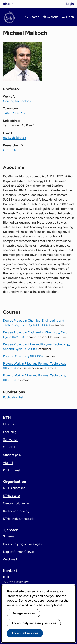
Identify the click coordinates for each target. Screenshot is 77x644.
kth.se (7, 4)
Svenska (53, 17)
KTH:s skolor (12, 496)
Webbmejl (10, 559)
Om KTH (9, 447)
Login (70, 4)
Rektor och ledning (16, 511)
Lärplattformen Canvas (19, 552)
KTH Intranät (12, 470)
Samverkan (11, 440)
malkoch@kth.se (15, 138)
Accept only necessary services (34, 623)
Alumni (8, 463)
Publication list (13, 397)
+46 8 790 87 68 (15, 113)
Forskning (10, 432)
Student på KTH (14, 455)
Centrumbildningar (16, 503)
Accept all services (25, 633)
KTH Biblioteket (14, 488)
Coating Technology (17, 101)
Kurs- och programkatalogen (23, 544)
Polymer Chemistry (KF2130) (23, 356)
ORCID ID (10, 150)
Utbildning (10, 424)
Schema (9, 536)
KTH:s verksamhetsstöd (19, 519)
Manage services (23, 613)
